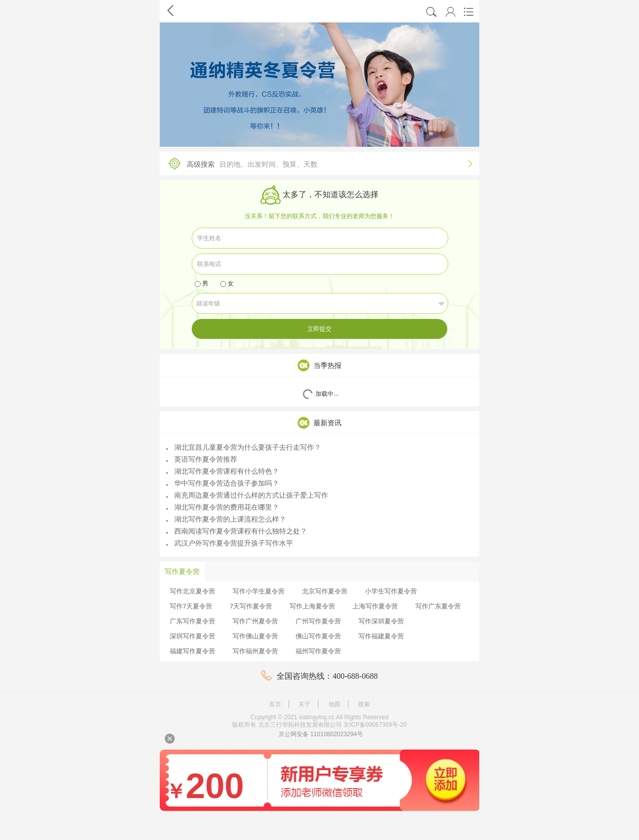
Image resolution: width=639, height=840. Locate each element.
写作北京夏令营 (192, 591)
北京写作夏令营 (325, 591)
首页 (275, 704)
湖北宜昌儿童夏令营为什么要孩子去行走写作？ (244, 447)
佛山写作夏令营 (318, 636)
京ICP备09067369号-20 (375, 725)
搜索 (364, 704)
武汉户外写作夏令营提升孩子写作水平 (230, 543)
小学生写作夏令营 (391, 591)
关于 (305, 704)
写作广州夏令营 (255, 621)
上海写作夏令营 (375, 606)
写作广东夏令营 (438, 606)
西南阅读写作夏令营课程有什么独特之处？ (237, 531)
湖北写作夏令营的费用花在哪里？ (223, 507)
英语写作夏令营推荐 (202, 459)
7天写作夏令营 (251, 606)
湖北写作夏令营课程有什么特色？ (223, 471)
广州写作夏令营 (318, 621)
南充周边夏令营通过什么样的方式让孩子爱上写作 (247, 495)
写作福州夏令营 (255, 651)
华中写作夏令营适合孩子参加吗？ (223, 483)
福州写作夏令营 (318, 651)
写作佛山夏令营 (255, 636)
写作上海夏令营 (312, 606)
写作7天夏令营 (191, 606)
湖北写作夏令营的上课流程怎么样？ (226, 519)
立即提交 (319, 329)
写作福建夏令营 (381, 636)
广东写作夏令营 (192, 621)
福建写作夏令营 (192, 651)
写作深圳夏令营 (381, 621)
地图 (334, 704)
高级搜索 (317, 163)
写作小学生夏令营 (259, 591)
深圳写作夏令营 (192, 636)
